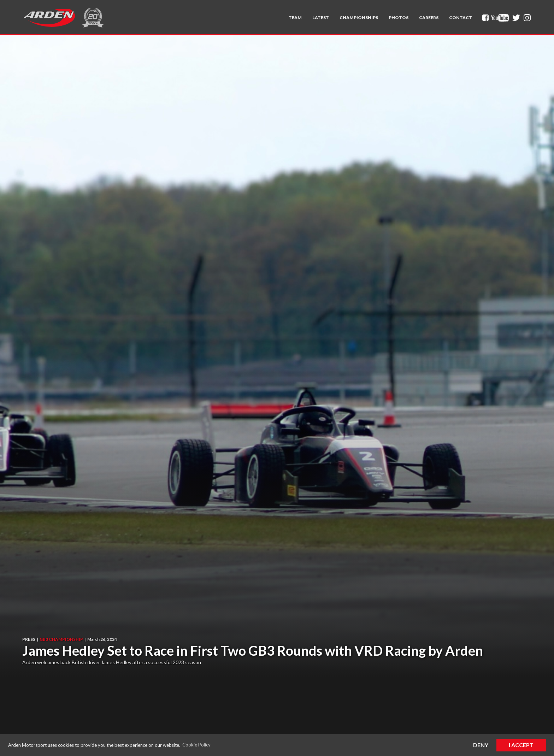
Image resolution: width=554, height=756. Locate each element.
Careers (429, 17)
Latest (321, 17)
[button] (295, 18)
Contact (461, 17)
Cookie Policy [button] (196, 745)
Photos (399, 17)
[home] (49, 18)
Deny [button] (481, 745)
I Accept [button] (521, 745)
